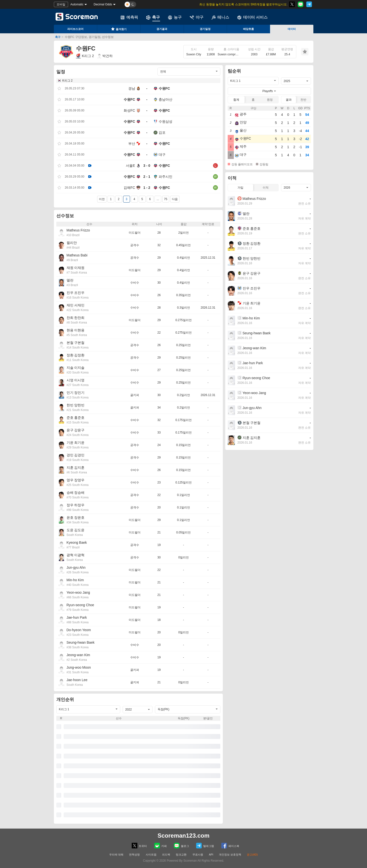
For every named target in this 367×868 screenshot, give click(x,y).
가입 (240, 188)
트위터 (139, 846)
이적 (266, 188)
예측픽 (129, 17)
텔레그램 (205, 846)
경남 (132, 88)
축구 (153, 17)
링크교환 (181, 855)
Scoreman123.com (183, 836)
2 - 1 (147, 177)
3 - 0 (147, 166)
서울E (130, 166)
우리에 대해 (116, 855)
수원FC (164, 88)
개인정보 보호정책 (230, 855)
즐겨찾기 (119, 29)
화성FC (129, 110)
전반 (303, 100)
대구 (162, 155)
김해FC (129, 188)
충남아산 (166, 99)
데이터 (292, 29)
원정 (270, 100)
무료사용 (198, 855)
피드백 (166, 855)
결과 (289, 100)
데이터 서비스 (252, 17)
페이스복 (230, 846)
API (211, 855)
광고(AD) (252, 855)
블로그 (181, 846)
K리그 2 (85, 56)
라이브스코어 (75, 29)
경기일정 (205, 29)
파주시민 (166, 177)
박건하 (105, 56)
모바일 (61, 4)
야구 (197, 17)
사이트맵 (151, 855)
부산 (132, 144)
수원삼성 (166, 121)
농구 (175, 17)
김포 (162, 133)
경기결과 (162, 29)
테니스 (220, 17)
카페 (160, 846)
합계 (236, 100)
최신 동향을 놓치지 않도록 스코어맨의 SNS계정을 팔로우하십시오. (243, 4)
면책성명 (134, 855)
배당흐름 (249, 29)
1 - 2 (147, 188)
